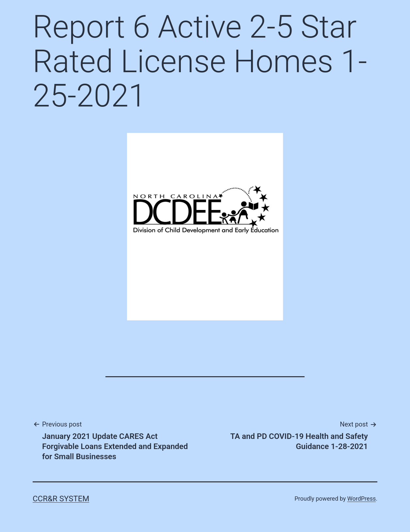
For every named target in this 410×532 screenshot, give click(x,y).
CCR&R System (61, 499)
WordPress (362, 499)
